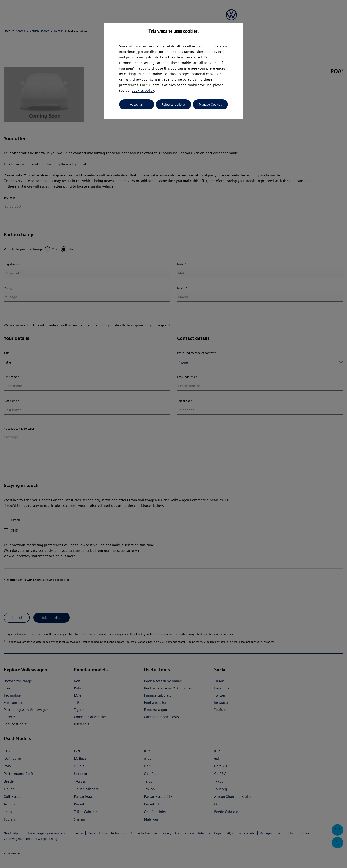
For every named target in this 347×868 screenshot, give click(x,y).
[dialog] (173, 434)
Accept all (137, 105)
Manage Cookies (210, 105)
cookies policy (143, 90)
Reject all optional (173, 105)
